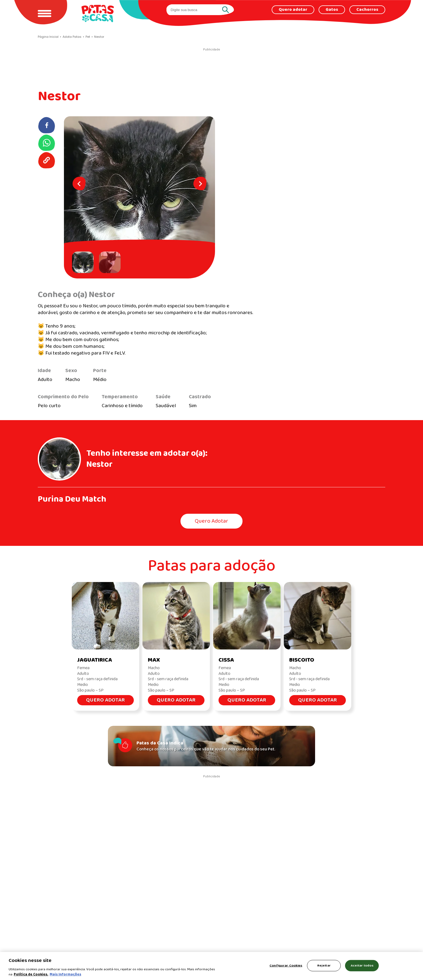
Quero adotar (293, 10)
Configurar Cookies (286, 966)
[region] (211, 966)
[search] (195, 10)
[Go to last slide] (79, 183)
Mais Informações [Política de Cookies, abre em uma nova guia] (65, 974)
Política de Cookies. (31, 974)
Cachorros (367, 10)
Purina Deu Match (72, 499)
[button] (84, 262)
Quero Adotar (211, 521)
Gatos (332, 10)
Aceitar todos (362, 966)
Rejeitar (324, 966)
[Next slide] (200, 183)
